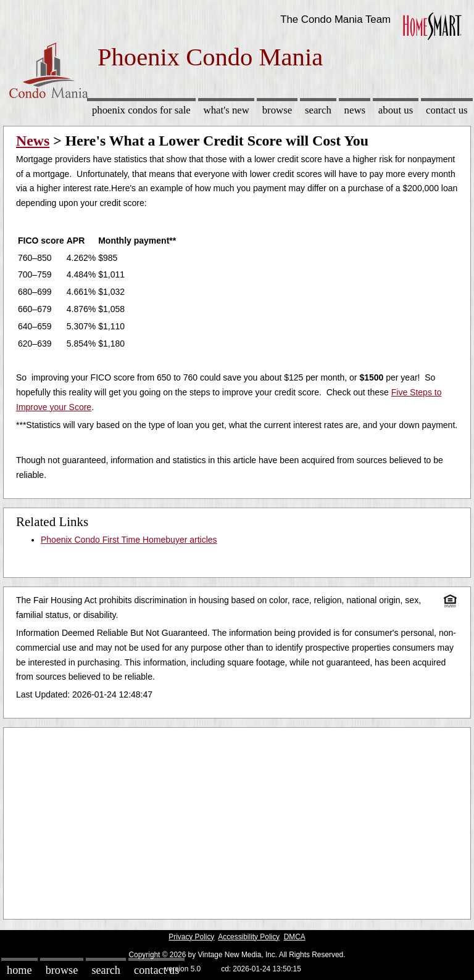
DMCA (295, 937)
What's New (227, 110)
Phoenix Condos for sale (141, 110)
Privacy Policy (191, 937)
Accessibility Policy (249, 937)
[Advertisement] (237, 820)
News (355, 110)
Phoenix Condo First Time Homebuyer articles (129, 540)
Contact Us (447, 110)
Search (318, 110)
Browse (277, 110)
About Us (396, 110)
